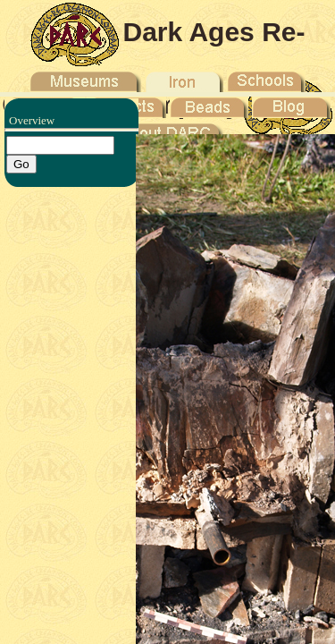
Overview (32, 120)
